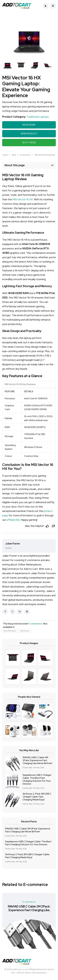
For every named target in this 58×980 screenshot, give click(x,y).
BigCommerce (25, 631)
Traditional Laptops (38, 117)
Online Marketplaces (10, 631)
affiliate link (13, 520)
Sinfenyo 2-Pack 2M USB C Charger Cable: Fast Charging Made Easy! (37, 797)
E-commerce (25, 155)
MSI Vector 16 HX (23, 199)
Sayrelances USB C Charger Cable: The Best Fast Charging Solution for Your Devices (37, 779)
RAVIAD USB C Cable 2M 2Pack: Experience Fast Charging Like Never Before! (37, 760)
